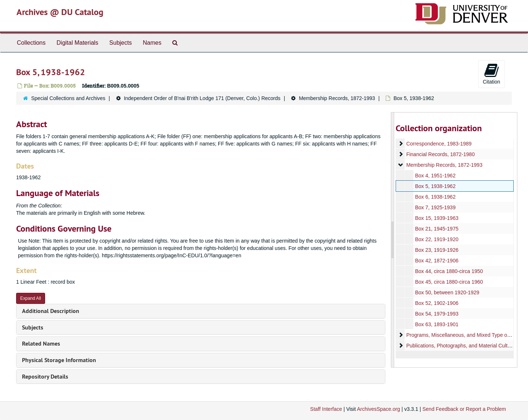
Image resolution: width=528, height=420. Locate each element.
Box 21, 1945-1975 (436, 229)
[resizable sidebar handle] (393, 240)
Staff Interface (326, 409)
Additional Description (51, 311)
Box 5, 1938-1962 (435, 186)
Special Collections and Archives (68, 98)
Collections (31, 43)
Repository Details (45, 377)
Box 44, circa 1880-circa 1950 (449, 271)
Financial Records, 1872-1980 (440, 154)
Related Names (41, 344)
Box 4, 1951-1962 (435, 176)
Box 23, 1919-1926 (436, 250)
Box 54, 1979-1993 (436, 314)
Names (152, 43)
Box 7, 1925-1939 (435, 207)
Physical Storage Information (59, 360)
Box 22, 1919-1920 (436, 239)
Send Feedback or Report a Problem (464, 409)
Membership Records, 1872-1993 (337, 98)
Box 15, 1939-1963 (436, 218)
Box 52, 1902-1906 (436, 303)
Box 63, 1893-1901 (436, 324)
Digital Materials (77, 43)
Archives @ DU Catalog (60, 12)
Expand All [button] (31, 298)
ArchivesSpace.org (378, 409)
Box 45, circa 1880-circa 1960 (449, 282)
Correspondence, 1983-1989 (439, 144)
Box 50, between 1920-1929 (447, 292)
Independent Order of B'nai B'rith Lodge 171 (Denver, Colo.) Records (202, 98)
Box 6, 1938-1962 (435, 197)
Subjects (120, 43)
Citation (492, 74)
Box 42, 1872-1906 (436, 261)
